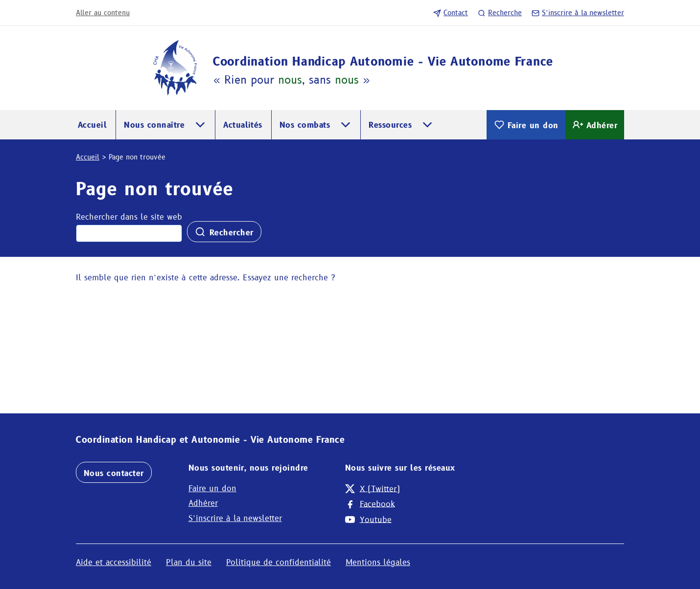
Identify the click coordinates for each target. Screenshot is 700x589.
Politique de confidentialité (279, 562)
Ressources (390, 125)
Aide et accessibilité (114, 562)
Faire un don (526, 125)
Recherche (500, 13)
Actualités (243, 125)
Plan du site (189, 562)
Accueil (92, 125)
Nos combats (305, 125)
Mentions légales (378, 562)
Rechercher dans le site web (129, 217)
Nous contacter (114, 473)
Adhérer (595, 125)
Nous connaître (154, 125)
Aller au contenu (103, 13)
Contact (451, 13)
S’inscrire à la (578, 13)
